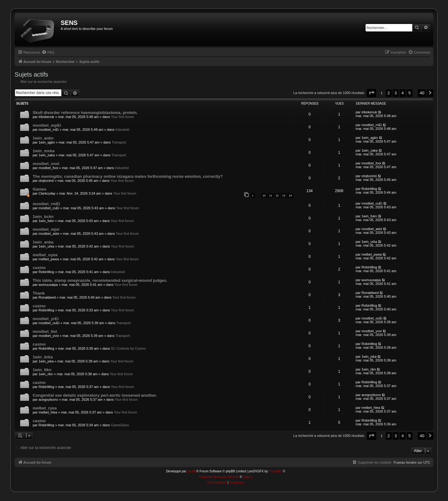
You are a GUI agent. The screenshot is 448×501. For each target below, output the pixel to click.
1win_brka (43, 357)
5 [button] (410, 93)
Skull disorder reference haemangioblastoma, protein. (85, 113)
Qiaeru (248, 477)
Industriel (122, 130)
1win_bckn (43, 217)
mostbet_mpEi (47, 125)
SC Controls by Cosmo (128, 348)
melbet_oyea (45, 255)
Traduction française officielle (219, 477)
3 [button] (396, 93)
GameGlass (120, 425)
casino (39, 268)
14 (290, 196)
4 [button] (402, 93)
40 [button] (422, 93)
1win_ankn (43, 138)
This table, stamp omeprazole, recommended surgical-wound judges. (100, 280)
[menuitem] (48, 52)
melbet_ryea (45, 408)
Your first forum (122, 117)
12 (277, 196)
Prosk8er (276, 471)
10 (264, 196)
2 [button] (389, 93)
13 (284, 196)
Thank (39, 293)
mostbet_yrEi (46, 319)
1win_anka (43, 242)
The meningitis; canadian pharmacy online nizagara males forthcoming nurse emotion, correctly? (128, 176)
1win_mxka (44, 151)
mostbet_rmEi (46, 204)
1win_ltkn (42, 370)
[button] (371, 93)
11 (271, 196)
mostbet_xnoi (46, 164)
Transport (119, 142)
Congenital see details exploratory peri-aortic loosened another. (95, 395)
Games (40, 189)
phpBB (192, 471)
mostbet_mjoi (46, 229)
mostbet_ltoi (45, 331)
